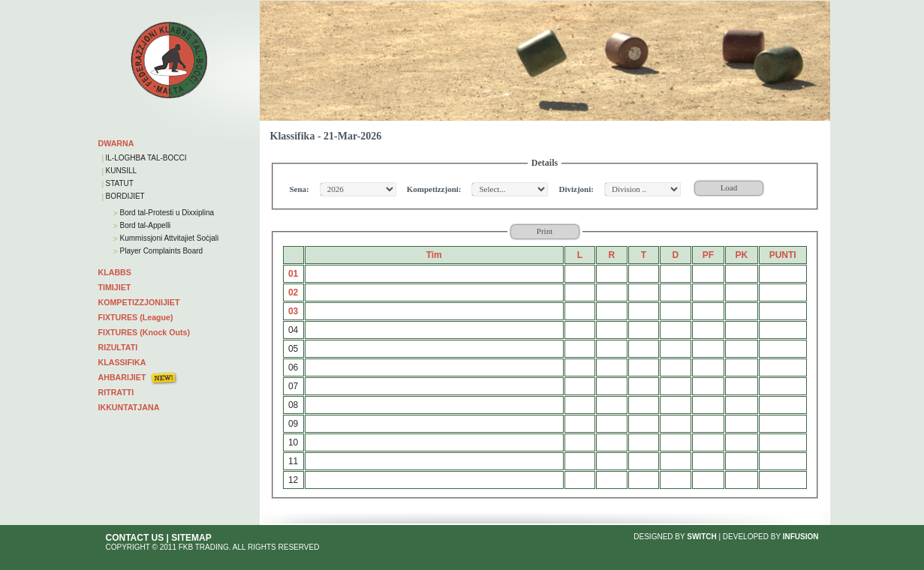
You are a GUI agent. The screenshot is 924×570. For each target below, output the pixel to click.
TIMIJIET (115, 287)
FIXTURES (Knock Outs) (144, 332)
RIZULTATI (118, 347)
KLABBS (115, 272)
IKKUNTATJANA (129, 407)
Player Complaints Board (160, 251)
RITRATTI (116, 392)
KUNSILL (122, 171)
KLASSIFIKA (122, 362)
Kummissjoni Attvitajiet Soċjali (169, 238)
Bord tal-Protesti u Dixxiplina (166, 213)
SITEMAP (191, 538)
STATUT (120, 183)
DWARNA (116, 143)
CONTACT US (135, 538)
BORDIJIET (125, 196)
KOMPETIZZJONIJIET (139, 302)
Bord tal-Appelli (144, 225)
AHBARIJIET (122, 377)
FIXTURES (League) (136, 317)
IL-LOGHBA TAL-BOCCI (146, 158)
